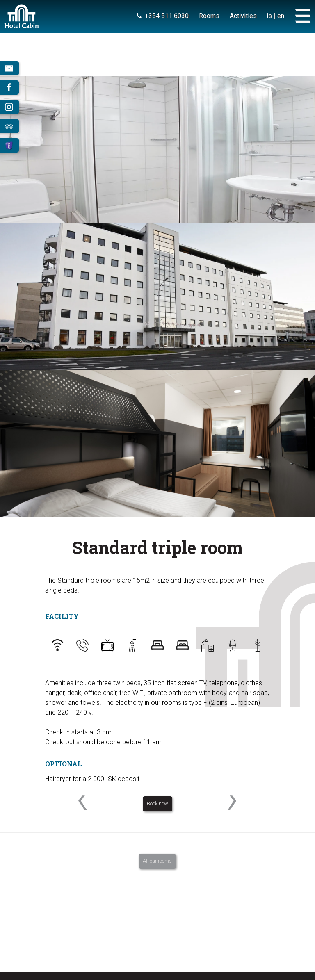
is (269, 16)
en (281, 16)
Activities (243, 16)
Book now (157, 803)
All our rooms (157, 861)
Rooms (209, 16)
